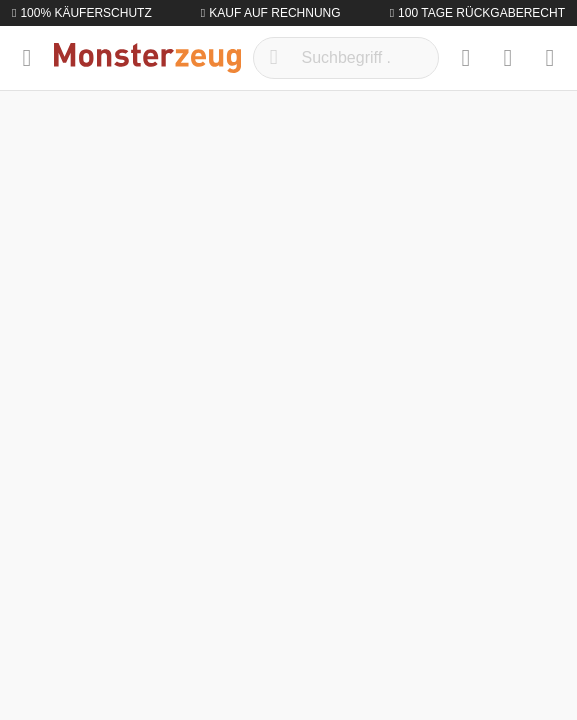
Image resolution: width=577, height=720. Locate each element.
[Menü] (27, 58)
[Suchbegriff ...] (346, 58)
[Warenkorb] (550, 58)
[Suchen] (274, 58)
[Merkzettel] (466, 58)
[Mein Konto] (508, 58)
